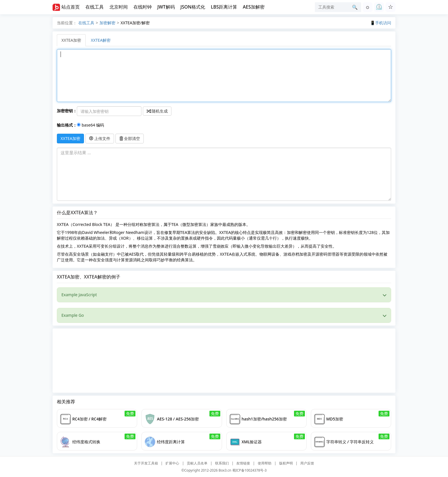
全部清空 (130, 138)
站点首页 (71, 7)
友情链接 (243, 463)
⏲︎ (379, 7)
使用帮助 (265, 463)
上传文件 (100, 138)
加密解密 (107, 23)
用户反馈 (307, 463)
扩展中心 (172, 463)
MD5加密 (335, 419)
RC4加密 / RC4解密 (89, 419)
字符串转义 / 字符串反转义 (350, 442)
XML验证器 (252, 442)
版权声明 (286, 463)
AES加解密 (254, 7)
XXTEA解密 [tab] (101, 40)
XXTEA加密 (70, 138)
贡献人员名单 (197, 463)
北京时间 (119, 7)
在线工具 (95, 7)
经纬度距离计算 (171, 442)
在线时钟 (143, 7)
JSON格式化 (193, 7)
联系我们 (222, 463)
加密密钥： (67, 111)
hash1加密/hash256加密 (264, 419)
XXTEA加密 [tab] (71, 40)
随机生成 (157, 111)
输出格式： (67, 125)
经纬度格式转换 (86, 442)
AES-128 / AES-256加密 (178, 419)
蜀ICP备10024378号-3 (250, 470)
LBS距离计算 (224, 7)
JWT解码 (166, 7)
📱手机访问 (381, 23)
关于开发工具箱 (146, 463)
